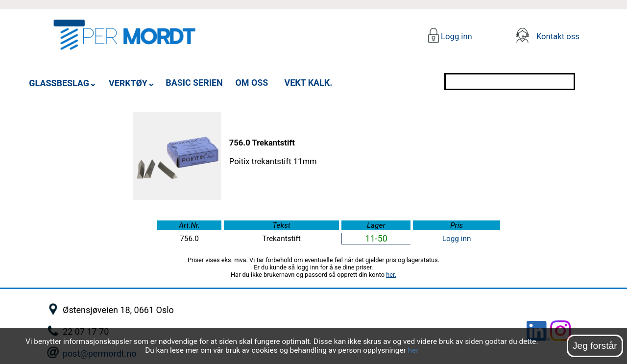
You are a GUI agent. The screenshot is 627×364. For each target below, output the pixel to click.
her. (391, 275)
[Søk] (584, 82)
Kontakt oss (558, 36)
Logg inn (456, 36)
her (413, 350)
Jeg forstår (595, 346)
